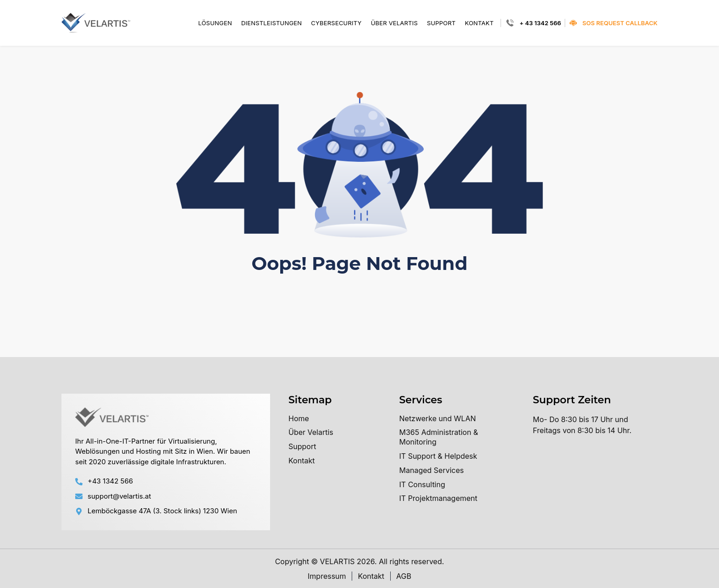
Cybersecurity (336, 23)
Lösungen (215, 23)
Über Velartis (394, 23)
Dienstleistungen (271, 23)
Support (441, 23)
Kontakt (479, 23)
